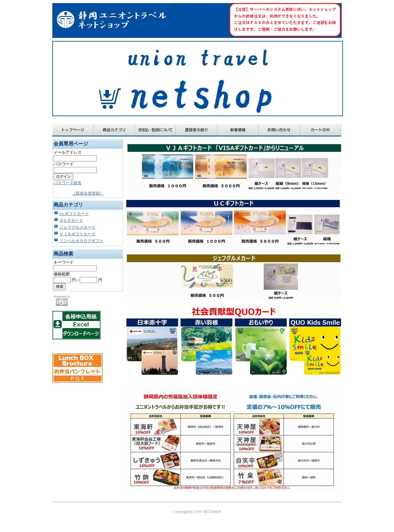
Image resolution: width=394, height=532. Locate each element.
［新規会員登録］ (88, 193)
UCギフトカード (74, 214)
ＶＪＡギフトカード (77, 234)
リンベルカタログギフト (81, 241)
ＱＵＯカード (71, 220)
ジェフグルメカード (77, 227)
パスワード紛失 (68, 183)
